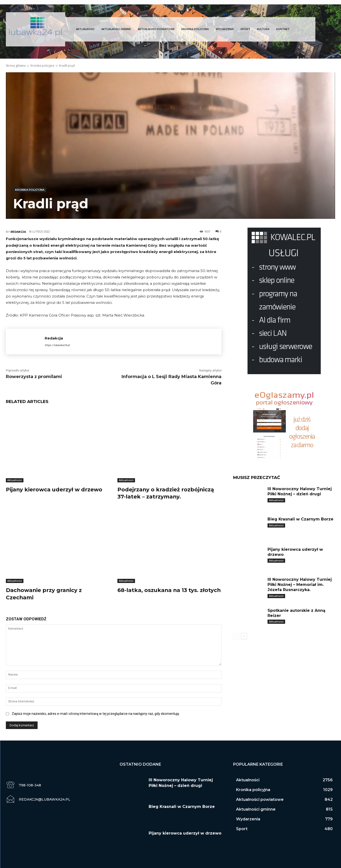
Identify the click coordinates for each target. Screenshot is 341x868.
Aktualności (15, 480)
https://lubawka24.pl (57, 345)
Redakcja (18, 232)
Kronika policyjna (42, 66)
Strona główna (16, 66)
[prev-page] (236, 636)
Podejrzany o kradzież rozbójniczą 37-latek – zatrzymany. (166, 493)
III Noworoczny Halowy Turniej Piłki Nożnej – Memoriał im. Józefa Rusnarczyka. (300, 585)
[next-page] (244, 636)
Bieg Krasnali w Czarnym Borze (301, 519)
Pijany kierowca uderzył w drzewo (55, 489)
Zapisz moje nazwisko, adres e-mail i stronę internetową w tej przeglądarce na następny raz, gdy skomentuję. (96, 712)
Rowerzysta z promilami (34, 377)
